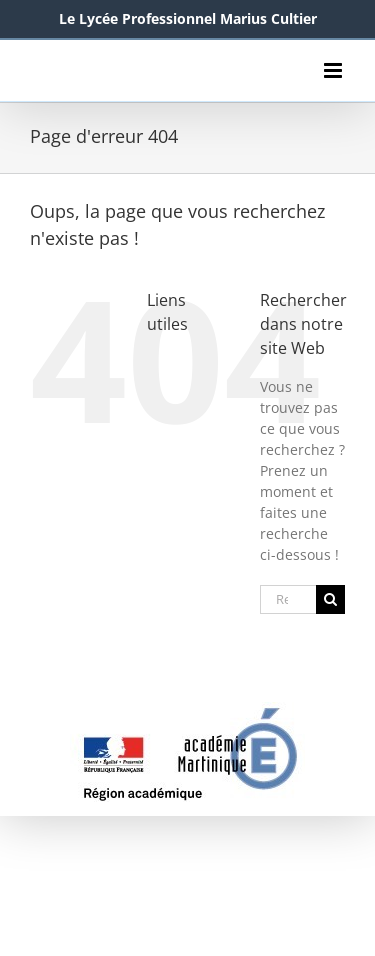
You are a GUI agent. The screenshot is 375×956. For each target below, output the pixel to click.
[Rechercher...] (288, 599)
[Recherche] (330, 599)
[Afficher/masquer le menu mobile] (334, 70)
